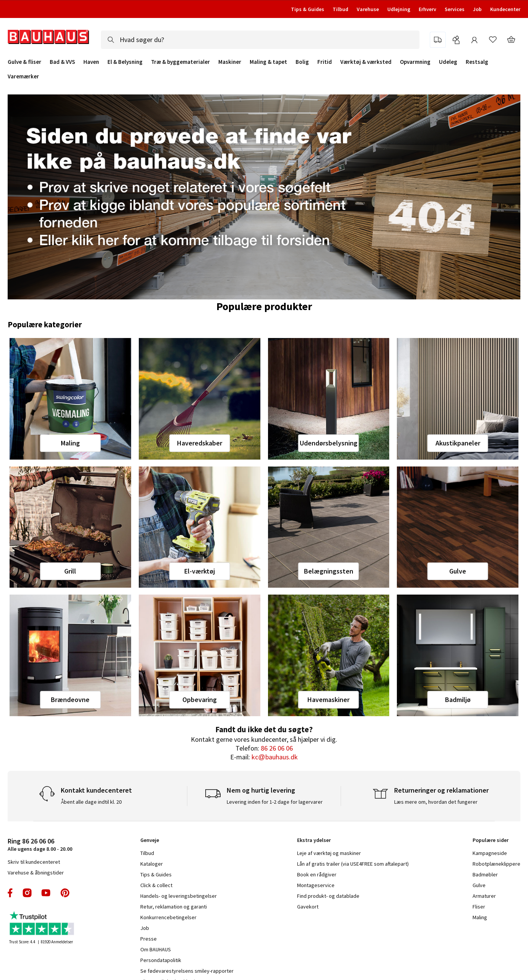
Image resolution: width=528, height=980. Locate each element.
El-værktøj (200, 571)
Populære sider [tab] (491, 840)
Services (455, 9)
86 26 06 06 (277, 748)
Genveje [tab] (150, 840)
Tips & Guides (308, 9)
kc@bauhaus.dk (275, 757)
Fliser (479, 907)
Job (477, 9)
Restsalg (477, 62)
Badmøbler (485, 874)
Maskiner (230, 62)
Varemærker (23, 76)
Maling (70, 443)
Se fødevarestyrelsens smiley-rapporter (187, 971)
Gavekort (308, 907)
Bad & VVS (62, 62)
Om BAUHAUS (156, 949)
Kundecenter (505, 9)
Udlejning (399, 9)
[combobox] (260, 40)
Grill (70, 571)
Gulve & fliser (24, 62)
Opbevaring (200, 700)
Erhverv (427, 9)
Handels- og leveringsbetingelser (179, 896)
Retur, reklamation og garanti (174, 907)
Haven (91, 62)
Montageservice (316, 885)
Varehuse (368, 9)
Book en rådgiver (317, 874)
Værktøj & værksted (366, 62)
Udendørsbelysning (329, 443)
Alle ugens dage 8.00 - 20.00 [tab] (40, 844)
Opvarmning (415, 62)
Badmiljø (458, 700)
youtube (46, 893)
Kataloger (152, 864)
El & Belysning (125, 62)
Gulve (458, 571)
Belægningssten (329, 571)
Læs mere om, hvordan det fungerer (436, 802)
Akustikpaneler (458, 443)
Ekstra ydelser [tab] (314, 840)
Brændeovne (70, 700)
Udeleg (448, 62)
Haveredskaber (200, 443)
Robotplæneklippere (496, 864)
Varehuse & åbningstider (36, 873)
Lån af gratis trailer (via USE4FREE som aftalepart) (353, 864)
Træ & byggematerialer (180, 62)
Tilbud (340, 9)
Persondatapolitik (161, 960)
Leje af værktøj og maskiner (329, 853)
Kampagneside (490, 853)
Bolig (302, 62)
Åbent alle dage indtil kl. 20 (91, 802)
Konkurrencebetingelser (168, 917)
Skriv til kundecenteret (34, 862)
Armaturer (484, 896)
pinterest (65, 893)
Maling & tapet (268, 62)
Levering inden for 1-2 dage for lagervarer (275, 802)
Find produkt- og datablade (328, 896)
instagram (27, 893)
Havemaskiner (328, 700)
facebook (11, 893)
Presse (149, 939)
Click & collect (156, 885)
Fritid (325, 62)
